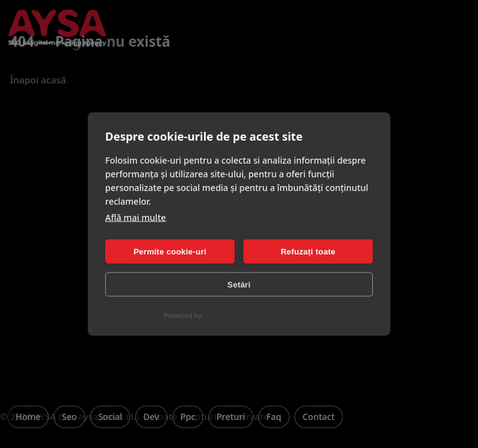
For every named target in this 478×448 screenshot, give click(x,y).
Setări (239, 284)
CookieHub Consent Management (259, 315)
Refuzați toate (308, 251)
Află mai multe (136, 217)
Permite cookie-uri (170, 251)
